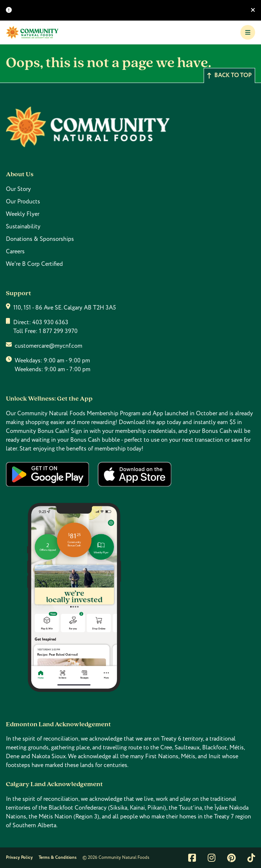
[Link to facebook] (192, 858)
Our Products (23, 202)
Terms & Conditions (58, 858)
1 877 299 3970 (58, 331)
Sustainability (23, 227)
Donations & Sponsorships (40, 239)
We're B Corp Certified (34, 264)
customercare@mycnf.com (49, 346)
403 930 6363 (50, 322)
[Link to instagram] (212, 858)
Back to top (229, 75)
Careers (15, 252)
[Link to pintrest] (231, 858)
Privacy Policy (19, 858)
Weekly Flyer (23, 214)
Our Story (18, 189)
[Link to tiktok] (251, 858)
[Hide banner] (253, 10)
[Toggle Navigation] (248, 32)
